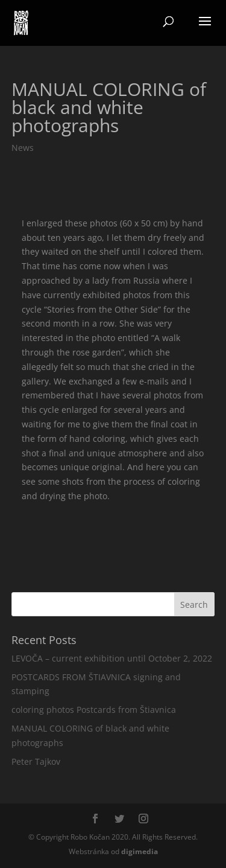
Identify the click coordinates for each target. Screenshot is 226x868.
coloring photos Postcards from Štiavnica (94, 710)
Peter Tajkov (36, 761)
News (23, 148)
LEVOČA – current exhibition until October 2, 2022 (112, 658)
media (140, 851)
